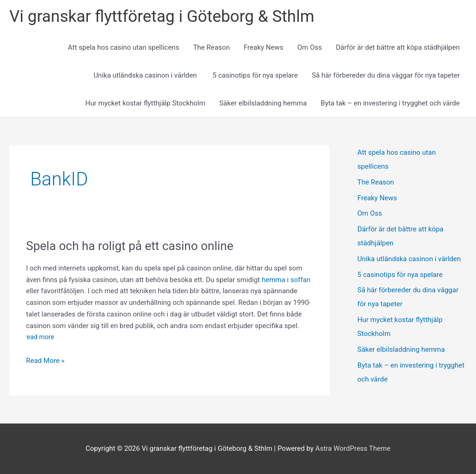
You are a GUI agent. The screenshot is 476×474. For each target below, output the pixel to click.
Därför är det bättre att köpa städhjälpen (398, 47)
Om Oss (309, 47)
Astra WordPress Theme (353, 448)
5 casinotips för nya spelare (255, 75)
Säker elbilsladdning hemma (263, 103)
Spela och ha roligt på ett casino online (131, 246)
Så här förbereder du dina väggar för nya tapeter (386, 75)
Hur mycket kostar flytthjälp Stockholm (145, 103)
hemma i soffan (286, 280)
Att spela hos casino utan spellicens (123, 47)
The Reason (211, 47)
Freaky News (263, 47)
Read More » (45, 361)
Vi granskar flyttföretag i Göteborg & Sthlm (162, 16)
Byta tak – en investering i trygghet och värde (390, 103)
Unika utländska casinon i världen (146, 75)
